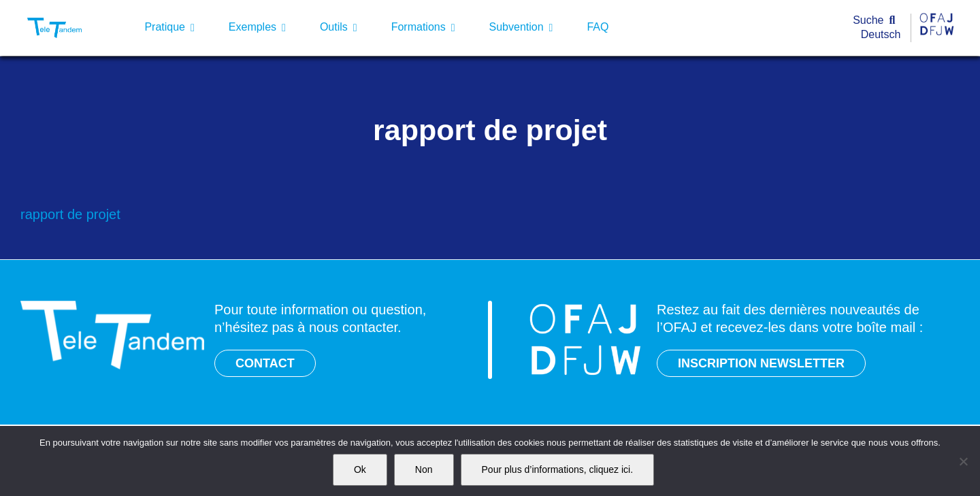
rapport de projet (70, 214)
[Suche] (877, 21)
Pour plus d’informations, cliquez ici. (558, 469)
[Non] (963, 461)
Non (424, 469)
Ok (360, 469)
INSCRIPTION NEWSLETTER (761, 363)
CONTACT (265, 363)
